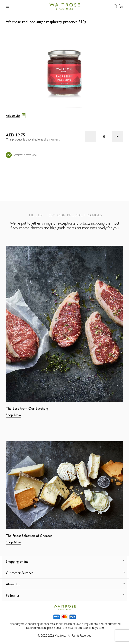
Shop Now (14, 415)
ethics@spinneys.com (91, 628)
